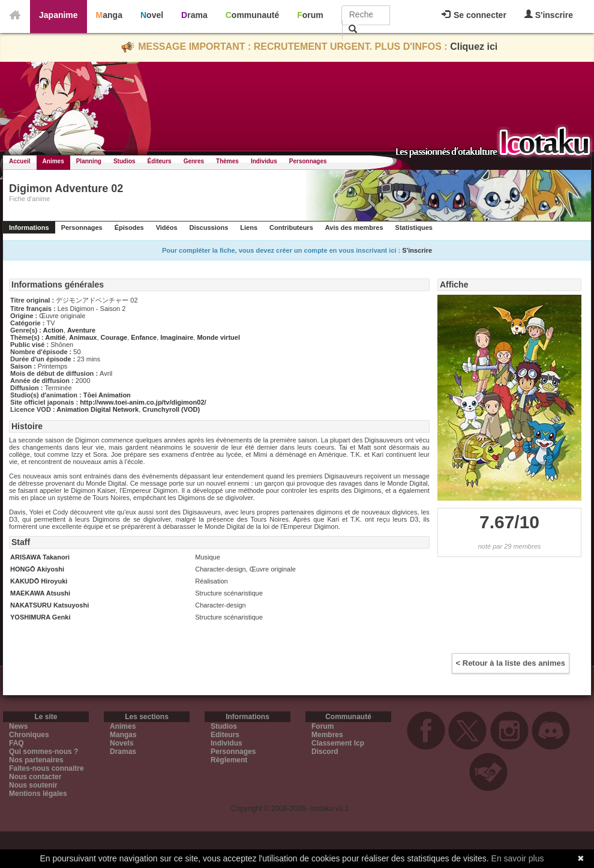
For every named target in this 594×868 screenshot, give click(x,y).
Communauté (252, 15)
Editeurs (225, 735)
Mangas (123, 735)
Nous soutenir (33, 785)
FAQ (16, 743)
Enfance (144, 337)
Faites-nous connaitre (46, 768)
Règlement (229, 760)
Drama (194, 15)
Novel (152, 15)
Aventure (81, 330)
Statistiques (414, 228)
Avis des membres (354, 228)
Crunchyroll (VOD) (171, 409)
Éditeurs (160, 161)
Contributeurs (291, 228)
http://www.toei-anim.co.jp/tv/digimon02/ (143, 402)
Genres (194, 161)
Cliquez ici (474, 47)
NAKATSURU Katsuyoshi (49, 605)
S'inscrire (549, 15)
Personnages (308, 161)
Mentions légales (38, 794)
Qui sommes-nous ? (43, 752)
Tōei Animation (107, 395)
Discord (325, 752)
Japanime (58, 15)
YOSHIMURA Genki (40, 617)
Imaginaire (177, 337)
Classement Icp (338, 743)
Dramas (123, 752)
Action (53, 330)
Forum (310, 15)
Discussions (209, 228)
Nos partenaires (36, 760)
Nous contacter (35, 777)
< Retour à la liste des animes (511, 663)
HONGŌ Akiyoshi (37, 569)
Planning (89, 161)
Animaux (83, 337)
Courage (114, 337)
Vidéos (167, 228)
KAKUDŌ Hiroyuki (39, 581)
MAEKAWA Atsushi (40, 593)
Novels (121, 743)
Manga (109, 15)
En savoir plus (518, 858)
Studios (124, 161)
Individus (264, 161)
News (18, 726)
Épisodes (129, 228)
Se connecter (474, 15)
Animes (53, 161)
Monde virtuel (218, 337)
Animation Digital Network (97, 409)
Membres (327, 735)
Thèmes (227, 161)
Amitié (55, 337)
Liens (249, 228)
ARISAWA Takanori (40, 557)
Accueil (20, 161)
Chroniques (29, 735)
